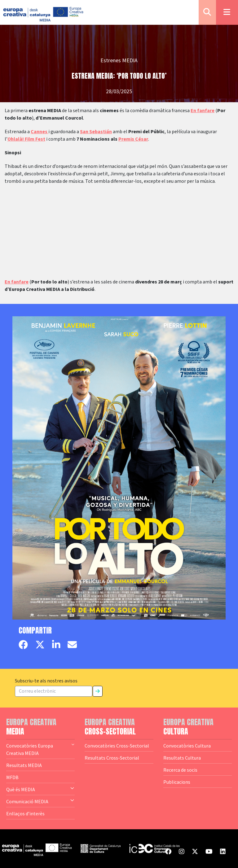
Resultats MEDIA (24, 765)
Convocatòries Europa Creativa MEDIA (40, 749)
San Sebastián (96, 132)
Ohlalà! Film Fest (26, 139)
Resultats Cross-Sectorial (112, 758)
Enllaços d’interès (25, 813)
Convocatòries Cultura (187, 746)
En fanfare (203, 111)
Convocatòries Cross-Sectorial (117, 746)
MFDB (12, 777)
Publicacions (177, 782)
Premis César (133, 139)
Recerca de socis (180, 770)
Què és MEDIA (40, 789)
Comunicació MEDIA (40, 801)
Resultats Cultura (182, 758)
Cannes (40, 132)
